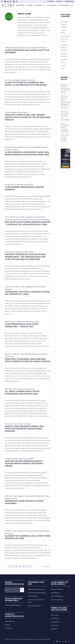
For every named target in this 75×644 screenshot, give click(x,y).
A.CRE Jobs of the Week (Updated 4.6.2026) (65, 138)
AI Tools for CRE (19, 217)
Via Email (8, 625)
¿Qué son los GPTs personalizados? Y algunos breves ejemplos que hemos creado (24, 464)
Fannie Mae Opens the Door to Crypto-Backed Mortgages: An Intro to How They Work (65, 102)
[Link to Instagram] (17, 1)
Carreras (15, 147)
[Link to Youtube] (5, 1)
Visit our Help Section (13, 605)
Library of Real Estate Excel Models (65, 39)
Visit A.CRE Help (10, 621)
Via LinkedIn (8, 628)
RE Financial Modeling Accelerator (64, 24)
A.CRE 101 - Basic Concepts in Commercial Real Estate (30, 354)
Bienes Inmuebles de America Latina (22, 322)
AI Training (10, 80)
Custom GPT (9, 217)
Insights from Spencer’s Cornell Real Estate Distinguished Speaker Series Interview (25, 429)
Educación (22, 147)
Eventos (37, 322)
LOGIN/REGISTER (69, 1)
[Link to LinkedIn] (8, 1)
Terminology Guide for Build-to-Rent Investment (24, 502)
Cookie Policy (55, 618)
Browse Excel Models (57, 589)
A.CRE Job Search (64, 32)
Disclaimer (54, 629)
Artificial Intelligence (11, 48)
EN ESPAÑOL (51, 1)
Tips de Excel (30, 147)
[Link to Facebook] (2, 1)
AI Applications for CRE (12, 185)
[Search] (72, 5)
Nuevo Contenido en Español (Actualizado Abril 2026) (65, 127)
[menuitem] (51, 1)
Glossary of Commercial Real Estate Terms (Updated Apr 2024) (27, 537)
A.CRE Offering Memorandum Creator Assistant (24, 188)
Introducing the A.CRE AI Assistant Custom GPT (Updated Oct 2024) (27, 293)
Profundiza (8, 147)
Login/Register (55, 593)
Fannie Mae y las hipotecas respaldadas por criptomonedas (65, 116)
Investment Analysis (11, 499)
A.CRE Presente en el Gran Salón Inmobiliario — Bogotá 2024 (22, 325)
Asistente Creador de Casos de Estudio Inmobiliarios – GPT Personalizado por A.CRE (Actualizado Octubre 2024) (25, 257)
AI (6, 80)
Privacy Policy (55, 615)
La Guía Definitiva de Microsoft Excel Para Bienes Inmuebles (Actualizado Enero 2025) (27, 154)
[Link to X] (11, 1)
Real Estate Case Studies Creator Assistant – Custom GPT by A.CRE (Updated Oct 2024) (28, 223)
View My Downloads (57, 596)
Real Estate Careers (64, 61)
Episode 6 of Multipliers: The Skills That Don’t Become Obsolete (65, 88)
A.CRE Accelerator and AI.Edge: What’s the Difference (27, 51)
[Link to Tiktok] (14, 1)
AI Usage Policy (55, 622)
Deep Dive (31, 80)
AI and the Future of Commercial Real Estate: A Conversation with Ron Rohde (26, 84)
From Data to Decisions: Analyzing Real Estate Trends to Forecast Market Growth (28, 360)
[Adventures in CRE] (7, 5)
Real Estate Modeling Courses (37, 589)
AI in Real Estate (63, 67)
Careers (26, 389)
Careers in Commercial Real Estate (36, 601)
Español (15, 150)
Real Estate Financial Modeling (28, 48)
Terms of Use (55, 625)
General (32, 389)
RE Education (43, 48)
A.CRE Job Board (18, 389)
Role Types (8, 389)
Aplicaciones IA (10, 252)
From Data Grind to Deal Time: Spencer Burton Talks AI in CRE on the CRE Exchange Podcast (28, 117)
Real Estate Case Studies (21, 220)
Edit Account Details (57, 600)
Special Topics (23, 112)
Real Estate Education (64, 55)
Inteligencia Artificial (22, 252)
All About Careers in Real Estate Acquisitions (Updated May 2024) (22, 393)
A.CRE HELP (59, 1)
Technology (27, 424)
